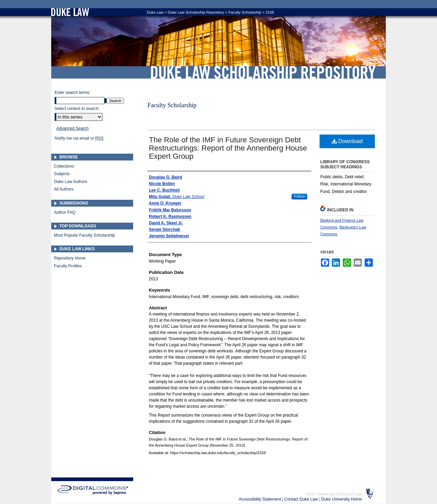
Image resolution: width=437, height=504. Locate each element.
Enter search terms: (73, 93)
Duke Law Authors (71, 182)
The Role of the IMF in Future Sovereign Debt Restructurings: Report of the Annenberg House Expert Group (228, 148)
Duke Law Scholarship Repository (263, 72)
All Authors (64, 189)
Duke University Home (342, 499)
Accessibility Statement (261, 499)
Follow (299, 196)
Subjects (62, 174)
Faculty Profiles (68, 266)
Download (347, 141)
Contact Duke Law (302, 499)
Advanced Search (73, 128)
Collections (64, 166)
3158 (270, 12)
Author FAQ (65, 212)
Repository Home (70, 258)
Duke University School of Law (334, 494)
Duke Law (155, 12)
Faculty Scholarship (245, 12)
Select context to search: (77, 109)
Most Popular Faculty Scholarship (84, 235)
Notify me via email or (79, 138)
